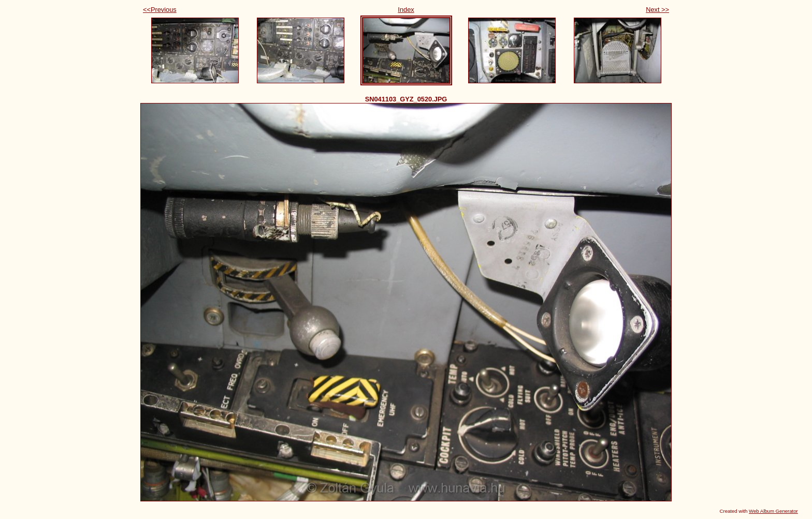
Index (406, 10)
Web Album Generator (773, 511)
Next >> (657, 10)
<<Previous (160, 10)
